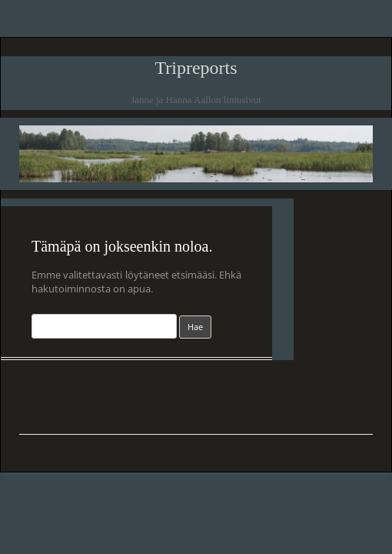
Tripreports (196, 68)
